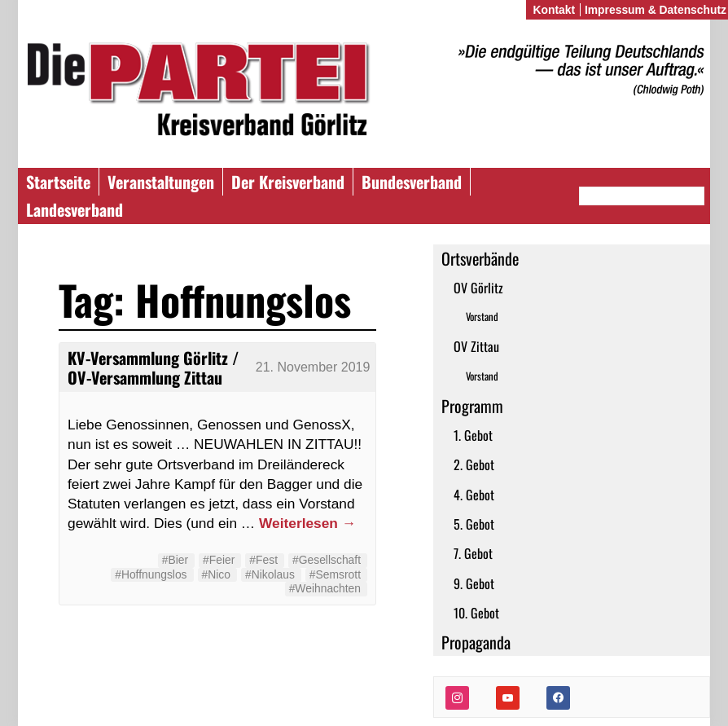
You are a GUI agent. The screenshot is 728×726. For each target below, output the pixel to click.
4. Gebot (474, 495)
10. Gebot (476, 613)
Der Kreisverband (288, 182)
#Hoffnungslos (151, 574)
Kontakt (554, 10)
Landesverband (75, 209)
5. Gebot (474, 524)
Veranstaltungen (161, 182)
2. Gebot (474, 464)
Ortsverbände (480, 258)
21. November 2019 (313, 367)
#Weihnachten (325, 588)
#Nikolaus (270, 574)
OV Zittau (476, 346)
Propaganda (476, 642)
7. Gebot (473, 553)
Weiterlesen (307, 523)
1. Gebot (473, 435)
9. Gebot (474, 583)
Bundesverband (412, 182)
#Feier (219, 560)
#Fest (263, 560)
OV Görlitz (478, 288)
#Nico (216, 574)
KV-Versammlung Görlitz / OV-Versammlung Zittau (153, 367)
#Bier (175, 560)
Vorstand (482, 317)
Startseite (58, 182)
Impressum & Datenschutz (656, 10)
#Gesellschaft (327, 560)
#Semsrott (335, 574)
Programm (472, 406)
